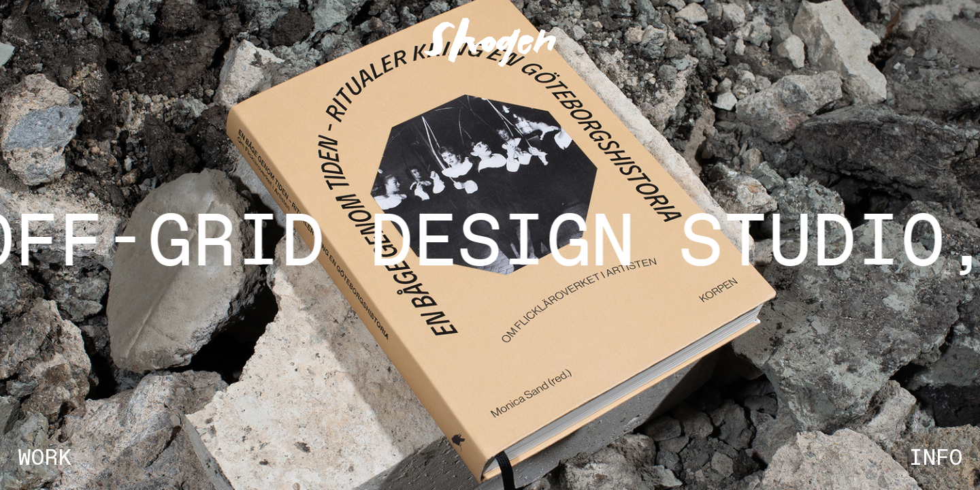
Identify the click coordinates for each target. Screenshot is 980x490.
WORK (45, 458)
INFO (935, 458)
